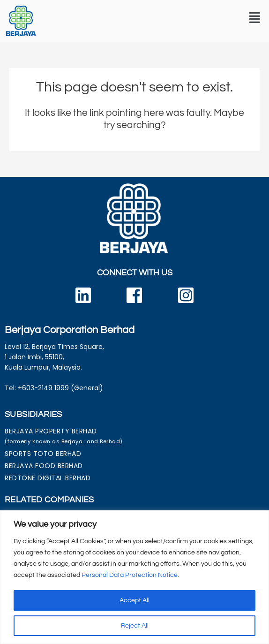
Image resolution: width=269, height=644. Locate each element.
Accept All (134, 600)
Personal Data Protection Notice (130, 575)
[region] (134, 577)
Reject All (135, 626)
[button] (255, 18)
